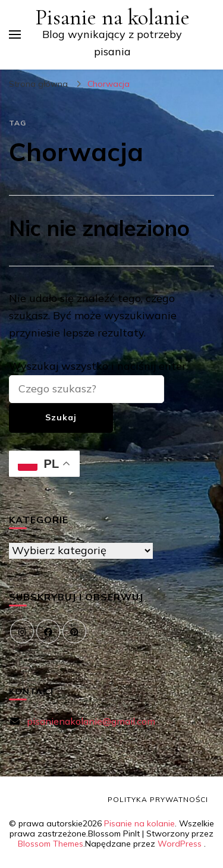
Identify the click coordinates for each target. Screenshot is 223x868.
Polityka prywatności (158, 799)
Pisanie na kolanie (112, 18)
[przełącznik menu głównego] (15, 34)
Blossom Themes (51, 844)
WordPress (180, 844)
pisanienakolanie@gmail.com (91, 721)
